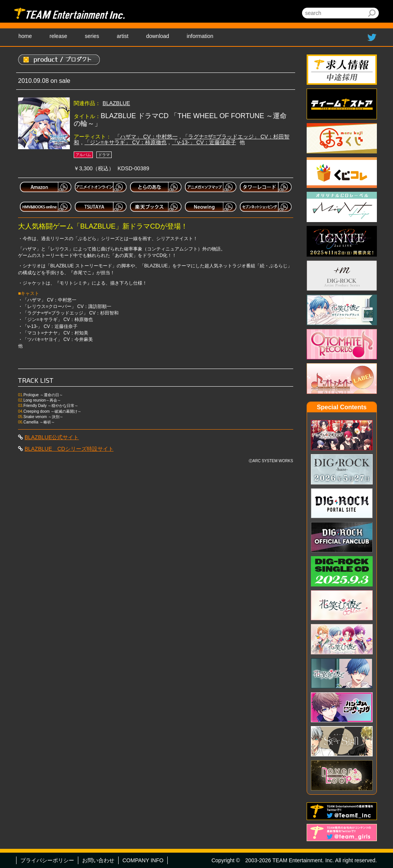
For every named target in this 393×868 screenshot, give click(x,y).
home (25, 36)
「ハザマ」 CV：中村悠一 (146, 137)
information (200, 36)
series (92, 36)
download (158, 36)
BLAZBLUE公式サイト (52, 437)
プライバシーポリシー (47, 860)
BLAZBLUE (116, 103)
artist (122, 36)
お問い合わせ (98, 860)
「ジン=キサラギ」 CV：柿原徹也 (125, 142)
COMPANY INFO (143, 860)
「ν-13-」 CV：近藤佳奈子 (204, 142)
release (58, 36)
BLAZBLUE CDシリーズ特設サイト (69, 449)
